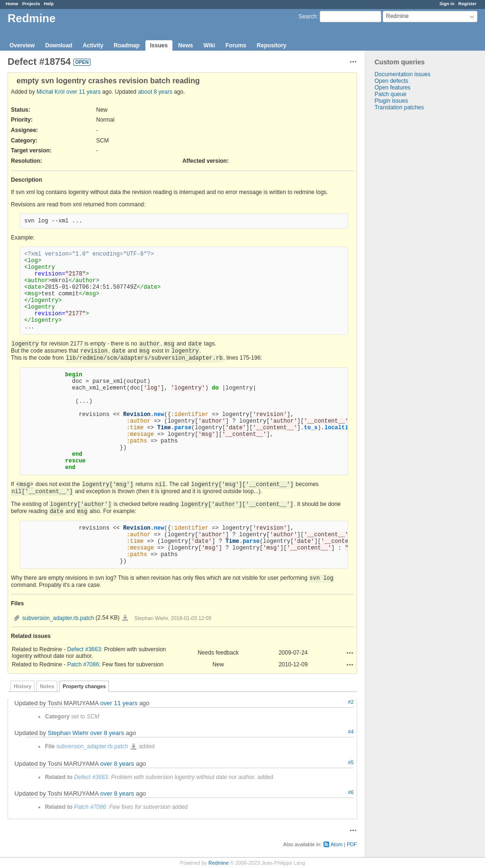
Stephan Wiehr (68, 733)
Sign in (447, 4)
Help (49, 4)
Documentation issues (403, 74)
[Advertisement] (413, 259)
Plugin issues (391, 101)
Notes (47, 686)
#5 (351, 762)
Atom (337, 844)
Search (307, 17)
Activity (93, 45)
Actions (350, 653)
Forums (236, 45)
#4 (351, 732)
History (22, 686)
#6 (351, 792)
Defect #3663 (84, 649)
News (185, 45)
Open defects (391, 81)
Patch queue (391, 94)
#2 (351, 702)
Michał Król (50, 92)
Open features (393, 88)
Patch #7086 (83, 664)
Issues (159, 45)
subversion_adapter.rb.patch (58, 618)
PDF (352, 844)
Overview (22, 45)
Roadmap (127, 45)
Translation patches (399, 107)
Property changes (84, 686)
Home (12, 4)
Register (467, 4)
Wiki (209, 45)
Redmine (219, 863)
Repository (272, 45)
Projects (31, 4)
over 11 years (84, 92)
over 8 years (107, 733)
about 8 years (155, 92)
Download (58, 45)
